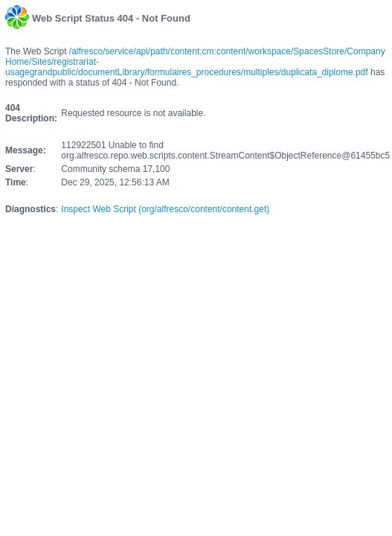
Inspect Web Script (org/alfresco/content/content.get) (165, 209)
